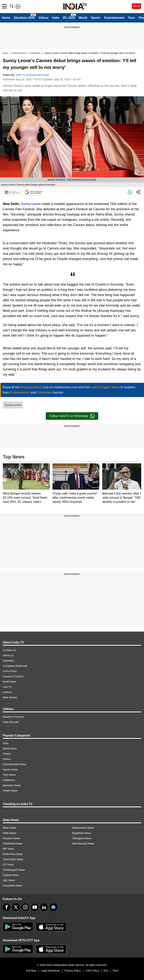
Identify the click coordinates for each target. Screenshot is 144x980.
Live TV (7, 687)
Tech (131, 18)
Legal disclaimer (50, 971)
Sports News (10, 770)
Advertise (8, 661)
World (83, 18)
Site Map (31, 971)
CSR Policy (92, 971)
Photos (7, 754)
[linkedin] (44, 907)
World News (10, 749)
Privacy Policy (73, 971)
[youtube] (35, 907)
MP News (8, 849)
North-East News (13, 854)
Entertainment (114, 18)
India (56, 18)
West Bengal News (83, 844)
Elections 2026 (24, 18)
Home (6, 18)
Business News (12, 785)
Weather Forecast (13, 717)
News (6, 53)
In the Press (10, 671)
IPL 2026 (69, 18)
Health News (10, 791)
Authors (7, 692)
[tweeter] (16, 907)
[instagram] (25, 907)
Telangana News (82, 838)
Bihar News (10, 828)
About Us (8, 655)
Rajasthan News (82, 833)
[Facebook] (7, 907)
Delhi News (9, 833)
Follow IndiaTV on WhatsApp (72, 416)
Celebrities (35, 53)
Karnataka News (12, 886)
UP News (8, 865)
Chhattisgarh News (14, 870)
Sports (96, 18)
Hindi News (9, 682)
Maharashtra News (83, 828)
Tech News (9, 775)
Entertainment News (15, 764)
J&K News (9, 880)
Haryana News (11, 838)
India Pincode (11, 722)
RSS (116, 971)
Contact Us (9, 650)
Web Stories (10, 697)
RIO (106, 971)
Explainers (9, 780)
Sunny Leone (31, 204)
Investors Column (13, 676)
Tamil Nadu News (13, 859)
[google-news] (53, 907)
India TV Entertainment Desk (32, 75)
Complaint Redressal (15, 666)
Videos (43, 18)
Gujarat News (11, 875)
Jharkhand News (13, 844)
